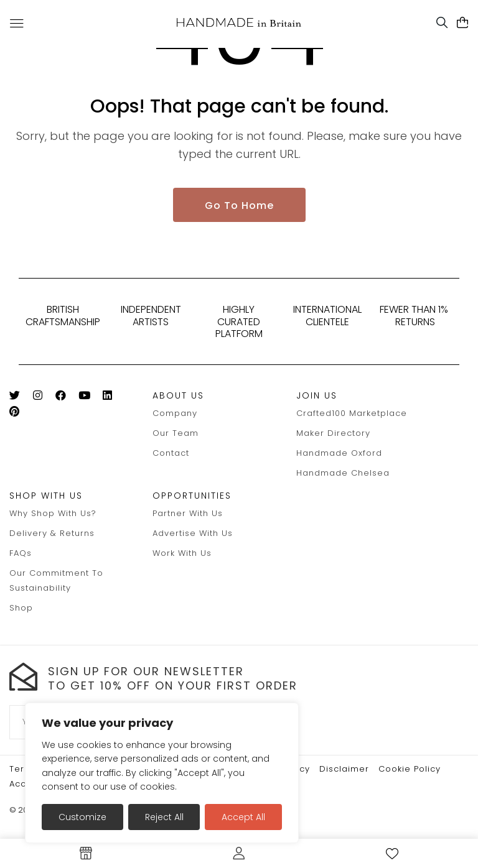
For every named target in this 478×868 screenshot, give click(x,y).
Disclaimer (344, 769)
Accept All (243, 817)
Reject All (164, 817)
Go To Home (239, 205)
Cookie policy (410, 769)
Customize (82, 817)
